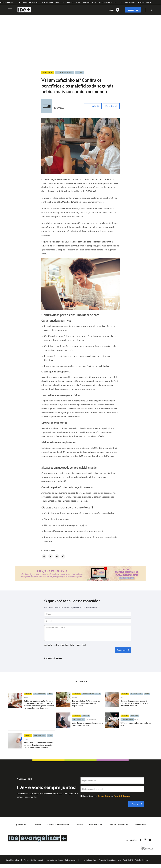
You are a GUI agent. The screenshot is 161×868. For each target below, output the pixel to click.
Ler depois (91, 106)
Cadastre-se (133, 10)
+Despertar (28, 694)
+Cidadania (86, 716)
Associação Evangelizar (58, 825)
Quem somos (21, 825)
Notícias (37, 825)
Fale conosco (140, 825)
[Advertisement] (81, 43)
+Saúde (50, 694)
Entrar (111, 10)
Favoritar (110, 106)
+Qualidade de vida (40, 694)
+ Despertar (48, 73)
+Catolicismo (134, 716)
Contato (79, 825)
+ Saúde (80, 73)
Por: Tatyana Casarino (91, 720)
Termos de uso (96, 825)
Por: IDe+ (26, 698)
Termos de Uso (104, 796)
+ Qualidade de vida (64, 73)
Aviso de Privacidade (123, 796)
